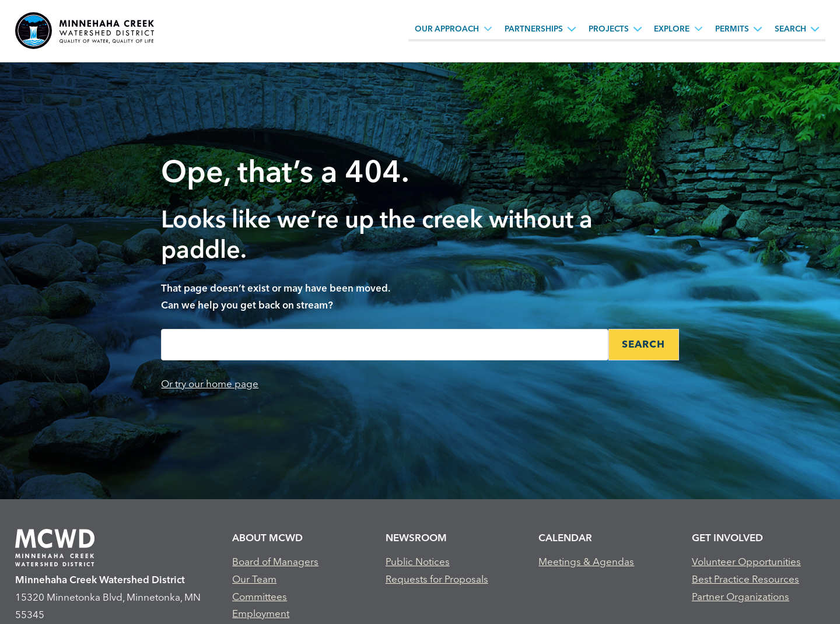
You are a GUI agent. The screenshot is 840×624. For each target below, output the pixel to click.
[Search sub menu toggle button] (815, 29)
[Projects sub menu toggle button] (638, 29)
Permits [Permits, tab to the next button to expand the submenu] (732, 29)
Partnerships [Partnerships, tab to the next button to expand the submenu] (534, 29)
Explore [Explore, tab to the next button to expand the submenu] (672, 29)
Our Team (254, 579)
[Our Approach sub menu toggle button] (488, 29)
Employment (261, 613)
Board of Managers (275, 561)
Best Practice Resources (745, 579)
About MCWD (267, 537)
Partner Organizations (741, 596)
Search (790, 29)
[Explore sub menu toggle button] (699, 29)
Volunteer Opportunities (746, 561)
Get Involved (727, 537)
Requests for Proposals (437, 579)
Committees (260, 596)
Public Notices (418, 561)
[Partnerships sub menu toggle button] (572, 29)
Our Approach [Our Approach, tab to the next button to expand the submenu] (447, 29)
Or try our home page (210, 383)
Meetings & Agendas (586, 561)
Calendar (565, 537)
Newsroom (416, 537)
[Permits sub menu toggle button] (758, 29)
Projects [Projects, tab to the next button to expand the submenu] (609, 29)
